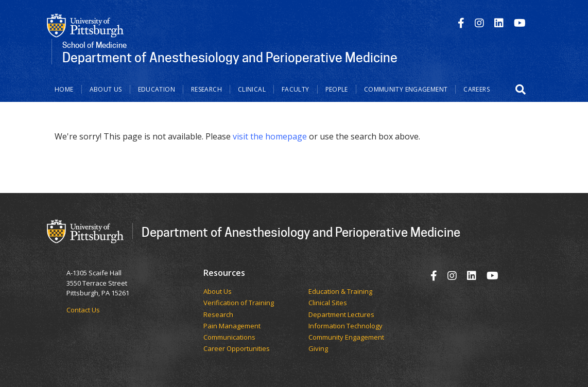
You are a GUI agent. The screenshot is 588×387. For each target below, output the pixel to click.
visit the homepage (270, 136)
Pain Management (232, 326)
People (337, 89)
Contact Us (83, 310)
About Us (106, 89)
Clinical (252, 89)
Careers (477, 89)
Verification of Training (239, 303)
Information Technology (345, 326)
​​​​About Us (218, 292)
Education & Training (340, 292)
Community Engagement (406, 89)
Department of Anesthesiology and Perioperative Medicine (301, 232)
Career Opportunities (237, 349)
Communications (229, 338)
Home (64, 89)
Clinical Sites (328, 303)
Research (206, 89)
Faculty (296, 89)
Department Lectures (341, 315)
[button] (521, 90)
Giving (318, 349)
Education (157, 89)
